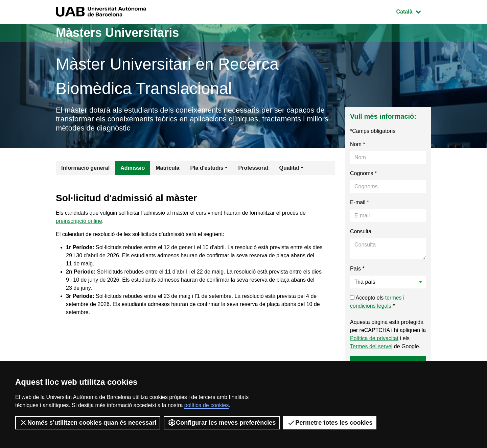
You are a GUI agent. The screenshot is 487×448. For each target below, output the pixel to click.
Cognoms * (363, 173)
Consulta (361, 231)
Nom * (357, 144)
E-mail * (360, 202)
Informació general (85, 168)
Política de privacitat (374, 338)
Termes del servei (371, 346)
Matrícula (167, 168)
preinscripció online (79, 221)
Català (414, 11)
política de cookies (207, 405)
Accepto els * (377, 302)
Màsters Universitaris (117, 33)
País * (357, 269)
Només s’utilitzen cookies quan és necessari (88, 423)
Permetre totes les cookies (330, 423)
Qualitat (289, 168)
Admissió (133, 168)
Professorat (253, 168)
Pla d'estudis (207, 168)
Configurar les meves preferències (222, 423)
